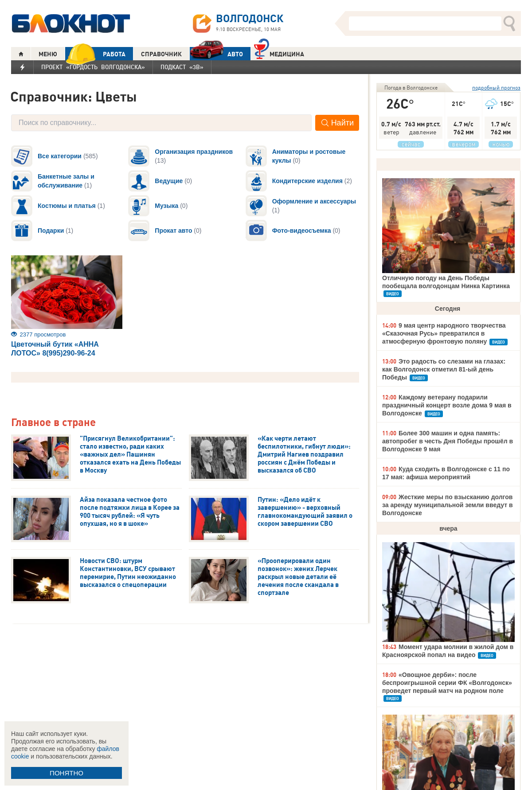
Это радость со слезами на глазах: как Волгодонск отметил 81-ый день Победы (444, 369)
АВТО (216, 54)
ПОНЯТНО (66, 773)
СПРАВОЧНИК (161, 54)
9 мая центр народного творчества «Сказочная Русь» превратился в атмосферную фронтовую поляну (444, 333)
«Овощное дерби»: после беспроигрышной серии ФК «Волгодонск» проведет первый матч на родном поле (447, 683)
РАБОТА (95, 54)
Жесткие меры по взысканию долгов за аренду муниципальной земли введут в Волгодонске (448, 505)
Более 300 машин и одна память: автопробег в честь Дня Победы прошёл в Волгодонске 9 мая (448, 441)
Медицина (279, 53)
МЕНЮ (48, 54)
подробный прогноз (496, 88)
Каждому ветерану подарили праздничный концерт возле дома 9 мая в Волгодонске (447, 405)
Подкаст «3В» (182, 67)
